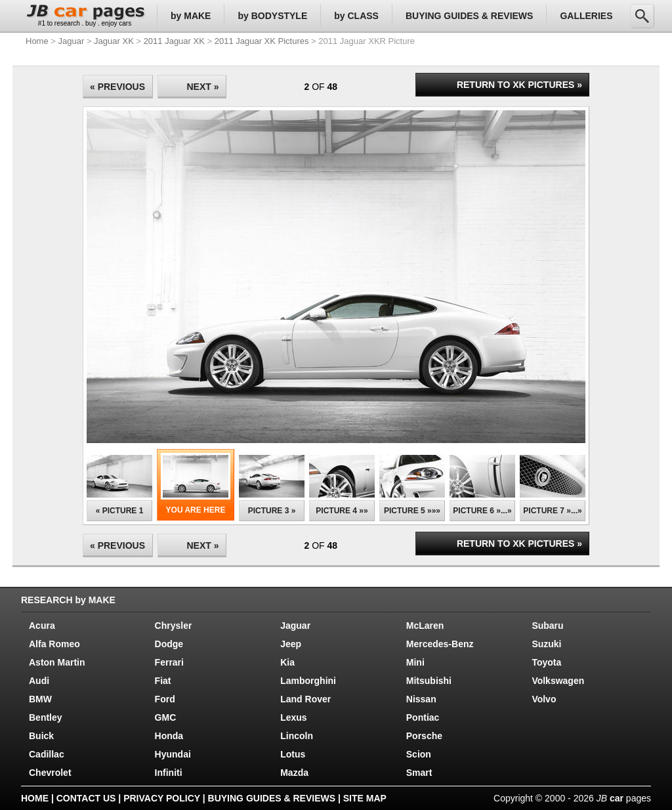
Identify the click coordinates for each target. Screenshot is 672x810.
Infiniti (169, 773)
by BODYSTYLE (272, 16)
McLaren (425, 626)
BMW (40, 699)
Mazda (294, 773)
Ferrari (169, 662)
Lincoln (297, 736)
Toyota (546, 662)
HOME (35, 798)
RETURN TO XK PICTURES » (519, 85)
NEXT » (202, 87)
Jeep (291, 644)
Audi (39, 681)
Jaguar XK (114, 41)
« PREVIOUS (117, 87)
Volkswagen (558, 681)
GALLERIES (586, 16)
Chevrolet (50, 773)
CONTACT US (86, 798)
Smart (419, 773)
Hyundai (173, 754)
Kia (287, 662)
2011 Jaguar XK (174, 41)
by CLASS (356, 16)
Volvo (544, 699)
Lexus (293, 717)
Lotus (293, 754)
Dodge (169, 644)
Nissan (421, 699)
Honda (169, 736)
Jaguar (72, 41)
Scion (419, 754)
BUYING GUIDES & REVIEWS (469, 16)
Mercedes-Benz (440, 644)
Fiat (163, 681)
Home (37, 41)
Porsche (424, 736)
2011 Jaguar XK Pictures (262, 41)
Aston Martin (57, 662)
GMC (166, 717)
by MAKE (191, 16)
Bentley (46, 717)
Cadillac (47, 754)
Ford (165, 699)
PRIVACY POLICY (162, 798)
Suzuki (546, 644)
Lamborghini (308, 681)
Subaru (547, 626)
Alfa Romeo (54, 644)
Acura (42, 626)
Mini (415, 662)
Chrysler (174, 626)
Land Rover (305, 699)
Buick (41, 736)
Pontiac (423, 717)
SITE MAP (365, 798)
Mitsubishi (429, 681)
